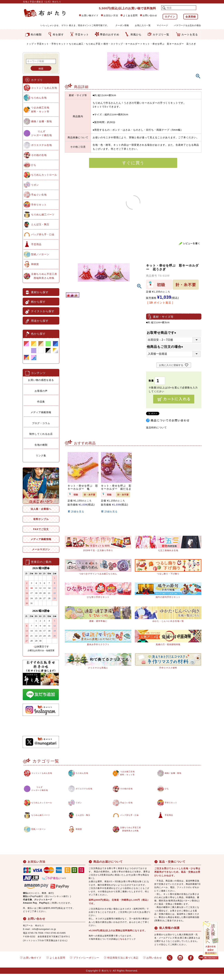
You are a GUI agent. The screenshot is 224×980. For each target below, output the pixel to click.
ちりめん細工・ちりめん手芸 (85, 44)
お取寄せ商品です (162, 333)
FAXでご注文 (41, 529)
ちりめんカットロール (44, 175)
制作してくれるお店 (41, 434)
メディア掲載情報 (41, 412)
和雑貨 (35, 264)
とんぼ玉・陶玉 (40, 224)
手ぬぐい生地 (39, 195)
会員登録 (191, 17)
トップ (30, 44)
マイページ (162, 25)
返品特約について (156, 428)
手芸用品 (36, 244)
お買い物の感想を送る (41, 380)
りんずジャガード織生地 (41, 133)
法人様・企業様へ (41, 509)
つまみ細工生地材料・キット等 (40, 109)
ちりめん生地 (39, 98)
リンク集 (41, 456)
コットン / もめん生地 (44, 88)
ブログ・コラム (41, 423)
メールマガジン (41, 549)
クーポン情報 (122, 25)
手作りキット (39, 205)
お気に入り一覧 (143, 25)
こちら (121, 945)
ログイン (170, 17)
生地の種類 (41, 445)
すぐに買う (133, 163)
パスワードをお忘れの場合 (188, 25)
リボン (35, 185)
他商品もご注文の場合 (166, 347)
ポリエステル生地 (41, 145)
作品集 (41, 402)
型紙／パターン (40, 254)
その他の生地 (39, 155)
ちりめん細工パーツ (43, 215)
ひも (34, 165)
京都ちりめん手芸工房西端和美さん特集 (44, 276)
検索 (41, 69)
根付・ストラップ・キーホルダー (122, 44)
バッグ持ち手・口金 (43, 234)
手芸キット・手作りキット (51, 44)
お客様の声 (41, 391)
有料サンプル (41, 519)
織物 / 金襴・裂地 (41, 121)
